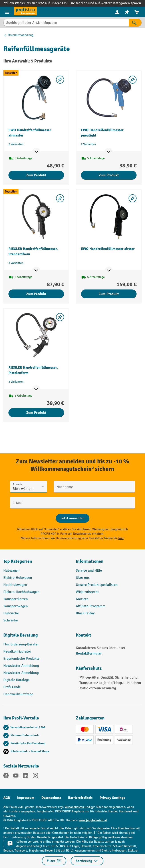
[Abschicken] (73, 518)
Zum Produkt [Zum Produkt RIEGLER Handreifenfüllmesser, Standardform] (36, 294)
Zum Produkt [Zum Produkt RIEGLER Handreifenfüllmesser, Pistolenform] (36, 413)
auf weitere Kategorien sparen (118, 3)
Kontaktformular (89, 653)
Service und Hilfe (89, 571)
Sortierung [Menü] (87, 861)
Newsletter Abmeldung (21, 673)
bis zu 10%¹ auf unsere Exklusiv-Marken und (61, 3)
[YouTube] (16, 776)
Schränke (11, 620)
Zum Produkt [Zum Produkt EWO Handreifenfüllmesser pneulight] (109, 175)
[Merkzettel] (127, 12)
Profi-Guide (12, 687)
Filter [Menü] (54, 861)
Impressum (26, 798)
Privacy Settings (112, 798)
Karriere (82, 599)
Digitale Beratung (21, 635)
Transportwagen (16, 606)
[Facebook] (6, 776)
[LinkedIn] (26, 776)
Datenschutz (51, 798)
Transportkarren (16, 599)
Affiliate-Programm (91, 606)
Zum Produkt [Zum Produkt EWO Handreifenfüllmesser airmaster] (36, 175)
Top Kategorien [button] (18, 561)
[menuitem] (117, 12)
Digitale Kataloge (16, 680)
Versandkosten (74, 807)
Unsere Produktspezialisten (97, 585)
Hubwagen (11, 571)
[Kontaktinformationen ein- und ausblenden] (10, 844)
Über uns (83, 578)
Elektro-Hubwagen (18, 578)
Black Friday (85, 613)
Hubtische (11, 613)
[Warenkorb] (137, 12)
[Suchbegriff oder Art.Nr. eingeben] (66, 23)
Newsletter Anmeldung (21, 666)
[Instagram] (35, 776)
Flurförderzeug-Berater (21, 644)
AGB (7, 798)
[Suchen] (135, 23)
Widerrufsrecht (87, 592)
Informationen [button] (90, 561)
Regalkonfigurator (17, 652)
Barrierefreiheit (80, 798)
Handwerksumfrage (18, 694)
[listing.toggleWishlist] (60, 80)
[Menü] (7, 12)
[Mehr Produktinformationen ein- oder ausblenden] (36, 152)
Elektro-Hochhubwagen (21, 592)
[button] (36, 637)
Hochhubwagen (15, 585)
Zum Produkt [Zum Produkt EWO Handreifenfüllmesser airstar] (109, 294)
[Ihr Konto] (117, 12)
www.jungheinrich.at (93, 820)
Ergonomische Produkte (21, 659)
